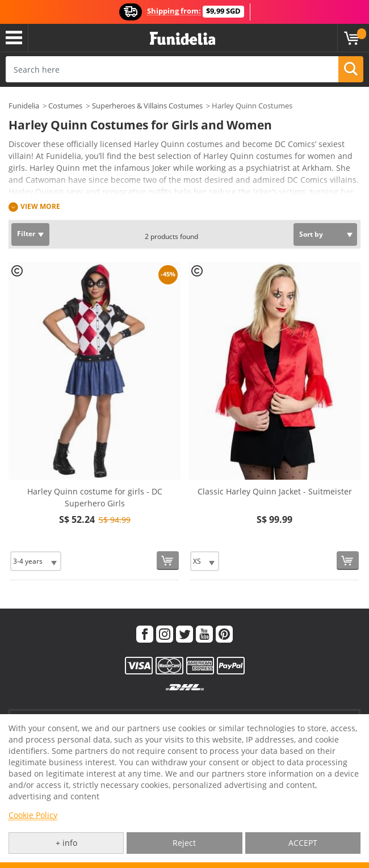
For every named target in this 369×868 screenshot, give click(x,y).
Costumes (65, 106)
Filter (26, 234)
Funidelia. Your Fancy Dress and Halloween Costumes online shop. (183, 39)
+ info (66, 843)
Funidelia (24, 106)
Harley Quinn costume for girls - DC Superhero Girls (95, 497)
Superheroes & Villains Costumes (147, 106)
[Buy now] (168, 561)
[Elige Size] (36, 561)
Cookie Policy (33, 815)
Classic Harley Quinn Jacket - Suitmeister (275, 491)
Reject (184, 843)
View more (40, 206)
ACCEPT (303, 843)
